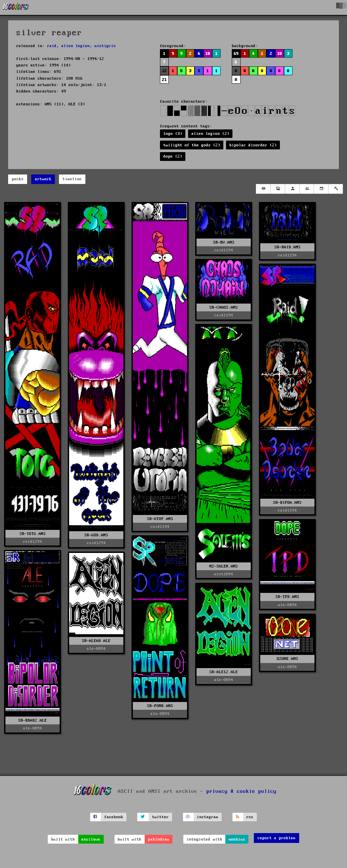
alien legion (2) (210, 134)
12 (164, 71)
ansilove (91, 839)
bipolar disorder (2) (253, 145)
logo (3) (173, 134)
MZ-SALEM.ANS (224, 566)
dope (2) (173, 156)
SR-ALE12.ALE (224, 672)
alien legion (76, 46)
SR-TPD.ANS (287, 597)
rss (250, 817)
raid (52, 46)
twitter (160, 817)
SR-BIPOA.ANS (287, 503)
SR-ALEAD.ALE (96, 641)
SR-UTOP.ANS (160, 519)
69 (236, 54)
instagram (208, 817)
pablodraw (159, 839)
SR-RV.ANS (224, 242)
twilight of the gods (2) (192, 145)
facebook (114, 817)
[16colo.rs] (16, 7)
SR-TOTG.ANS (33, 534)
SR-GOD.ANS (96, 535)
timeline (72, 179)
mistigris (105, 46)
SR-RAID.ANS (288, 247)
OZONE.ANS (288, 659)
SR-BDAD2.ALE (33, 720)
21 (164, 80)
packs (18, 179)
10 (208, 54)
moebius (237, 839)
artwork (43, 179)
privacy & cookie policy (241, 791)
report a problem (277, 838)
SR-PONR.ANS (160, 706)
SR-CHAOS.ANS (224, 307)
